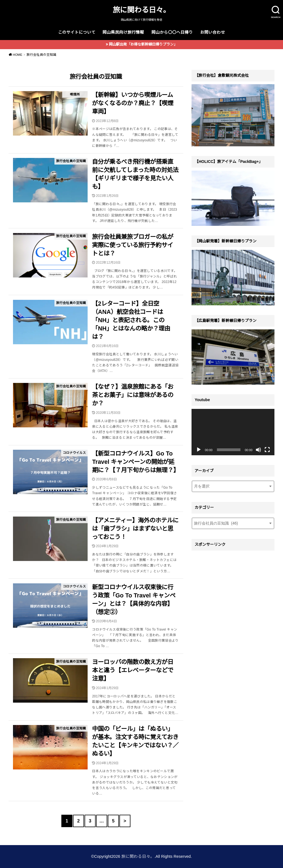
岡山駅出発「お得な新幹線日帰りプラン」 (143, 44)
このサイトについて (77, 32)
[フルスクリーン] (267, 450)
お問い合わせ (213, 32)
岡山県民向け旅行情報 (123, 32)
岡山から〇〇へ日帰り (172, 32)
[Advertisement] (233, 588)
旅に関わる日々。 (141, 10)
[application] (233, 432)
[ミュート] (258, 450)
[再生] (199, 450)
